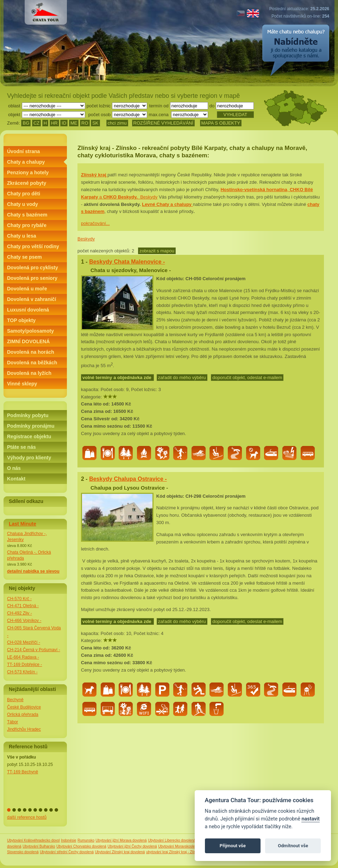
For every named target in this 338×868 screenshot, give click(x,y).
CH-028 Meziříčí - (24, 642)
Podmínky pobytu (28, 415)
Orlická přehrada (23, 715)
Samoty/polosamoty (30, 331)
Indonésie (68, 840)
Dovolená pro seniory (32, 278)
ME (74, 123)
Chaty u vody (23, 204)
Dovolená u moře (27, 289)
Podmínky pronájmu (31, 426)
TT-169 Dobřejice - (24, 665)
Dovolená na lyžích (29, 373)
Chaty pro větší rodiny (33, 246)
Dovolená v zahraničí (32, 299)
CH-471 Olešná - (23, 606)
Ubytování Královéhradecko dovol (33, 840)
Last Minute (23, 524)
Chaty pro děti (24, 194)
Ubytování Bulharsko (39, 846)
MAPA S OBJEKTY (221, 123)
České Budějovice (24, 707)
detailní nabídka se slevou (33, 571)
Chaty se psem (24, 257)
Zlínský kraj (94, 175)
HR (54, 123)
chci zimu (117, 123)
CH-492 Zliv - (20, 613)
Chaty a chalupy (26, 162)
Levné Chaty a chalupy (167, 204)
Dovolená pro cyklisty (33, 268)
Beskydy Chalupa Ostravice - (128, 479)
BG (26, 123)
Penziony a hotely (28, 172)
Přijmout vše (233, 846)
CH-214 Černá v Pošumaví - (34, 650)
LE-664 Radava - (23, 657)
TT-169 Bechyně (23, 772)
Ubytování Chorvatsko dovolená (81, 846)
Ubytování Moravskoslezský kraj (183, 846)
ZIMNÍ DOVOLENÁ (28, 341)
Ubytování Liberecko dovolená (172, 840)
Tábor (12, 722)
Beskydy (86, 239)
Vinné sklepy (22, 384)
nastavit (310, 819)
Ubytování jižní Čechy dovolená (132, 846)
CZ (36, 123)
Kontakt (16, 479)
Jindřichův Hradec (24, 729)
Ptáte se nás (21, 447)
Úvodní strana (23, 151)
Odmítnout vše (293, 846)
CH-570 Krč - (19, 599)
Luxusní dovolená (28, 310)
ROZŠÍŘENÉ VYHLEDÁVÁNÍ (164, 123)
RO (85, 123)
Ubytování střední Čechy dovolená (67, 852)
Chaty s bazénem (27, 215)
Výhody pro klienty (29, 458)
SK (95, 123)
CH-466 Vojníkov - (24, 621)
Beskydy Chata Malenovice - (127, 262)
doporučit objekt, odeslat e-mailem (247, 378)
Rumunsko (86, 840)
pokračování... (95, 223)
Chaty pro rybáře (27, 225)
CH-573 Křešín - (22, 672)
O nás (14, 468)
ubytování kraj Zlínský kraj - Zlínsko (174, 852)
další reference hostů (27, 817)
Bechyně (15, 700)
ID (64, 123)
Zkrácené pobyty (27, 183)
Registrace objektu (29, 436)
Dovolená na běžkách (32, 363)
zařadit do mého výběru (182, 378)
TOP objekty (21, 320)
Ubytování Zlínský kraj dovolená (120, 852)
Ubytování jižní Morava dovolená (121, 840)
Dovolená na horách (31, 352)
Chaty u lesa (21, 236)
